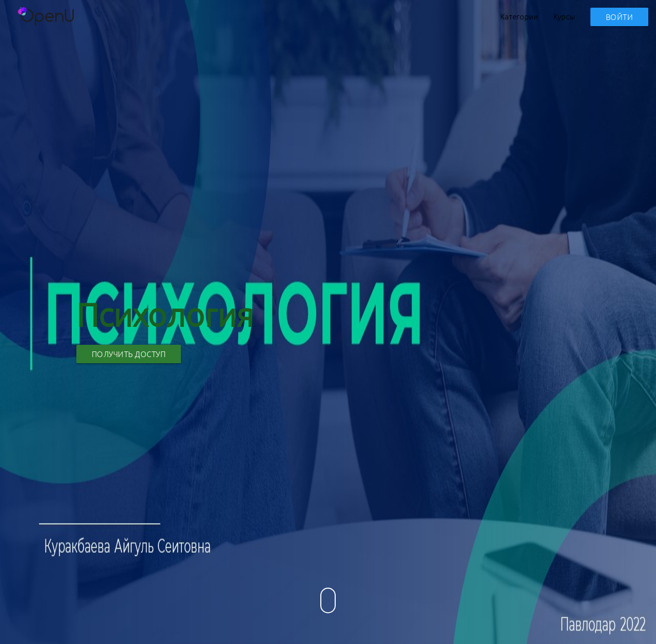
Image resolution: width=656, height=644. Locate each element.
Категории (519, 16)
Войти (620, 17)
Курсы (564, 16)
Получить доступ (129, 354)
